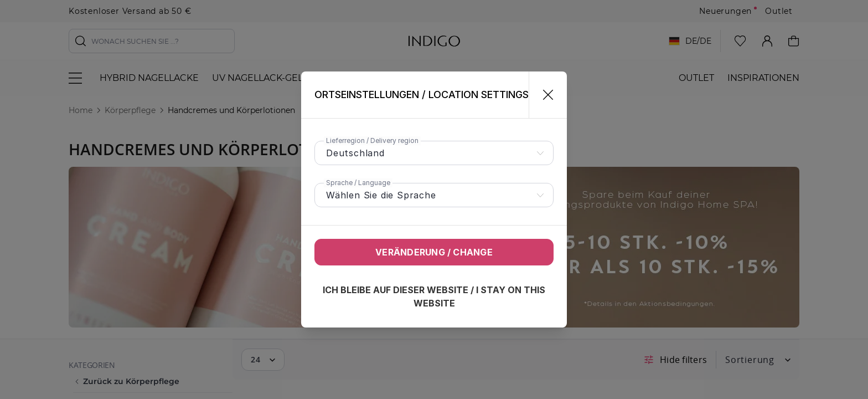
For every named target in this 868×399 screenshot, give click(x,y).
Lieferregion (372, 140)
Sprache (358, 183)
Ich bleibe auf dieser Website (434, 296)
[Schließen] (543, 95)
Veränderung (434, 252)
